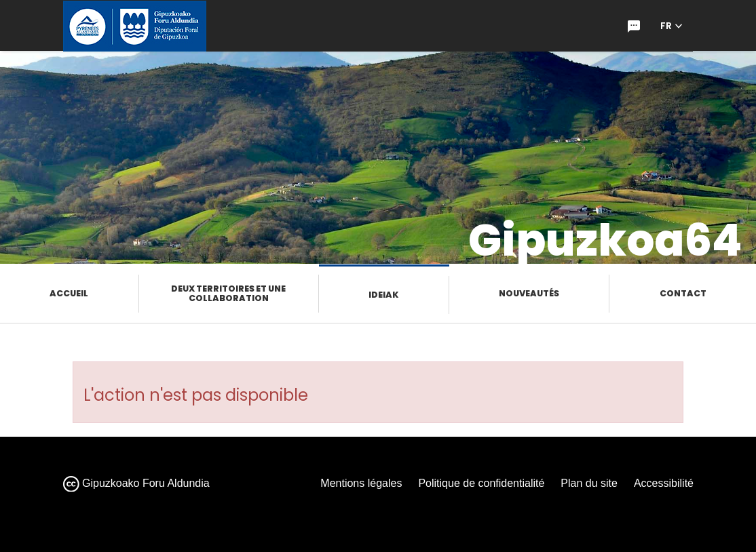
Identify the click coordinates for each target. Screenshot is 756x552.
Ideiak (383, 295)
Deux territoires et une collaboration (228, 293)
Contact (683, 293)
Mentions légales (361, 483)
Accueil (69, 293)
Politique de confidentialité (481, 483)
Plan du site (589, 483)
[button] (672, 26)
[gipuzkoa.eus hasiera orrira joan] (135, 26)
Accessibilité (664, 483)
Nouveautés (529, 293)
